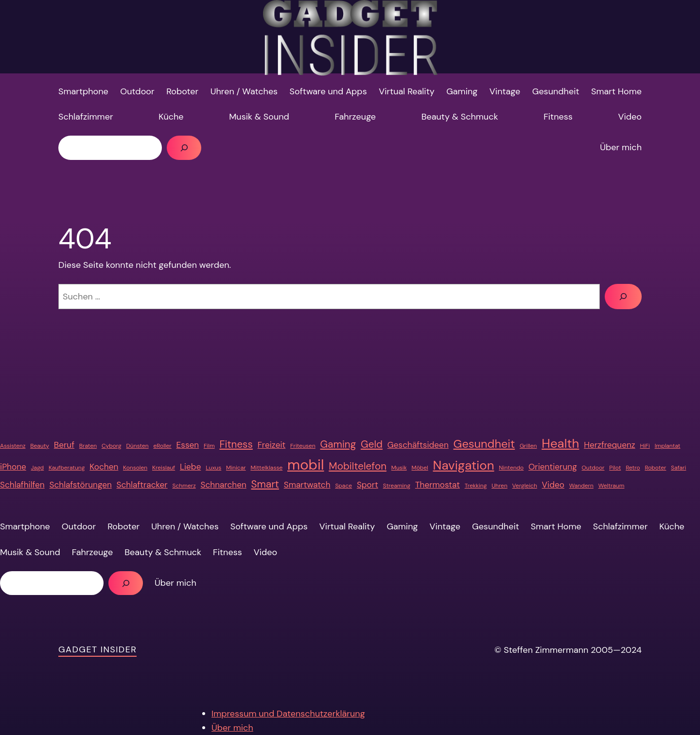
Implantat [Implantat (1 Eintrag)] (668, 446)
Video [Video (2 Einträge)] (553, 485)
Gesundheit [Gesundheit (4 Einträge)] (484, 444)
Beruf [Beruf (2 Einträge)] (64, 445)
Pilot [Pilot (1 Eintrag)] (615, 468)
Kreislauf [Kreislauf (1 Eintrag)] (164, 468)
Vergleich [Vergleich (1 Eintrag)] (525, 486)
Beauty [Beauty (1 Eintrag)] (40, 446)
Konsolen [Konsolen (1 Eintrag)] (135, 468)
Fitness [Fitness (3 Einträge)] (236, 444)
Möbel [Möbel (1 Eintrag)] (420, 468)
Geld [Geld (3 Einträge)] (372, 444)
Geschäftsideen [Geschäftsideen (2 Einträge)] (418, 445)
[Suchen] (184, 148)
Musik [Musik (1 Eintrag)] (399, 468)
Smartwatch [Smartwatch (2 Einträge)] (307, 485)
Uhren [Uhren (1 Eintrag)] (499, 486)
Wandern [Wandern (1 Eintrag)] (581, 486)
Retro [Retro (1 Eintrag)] (633, 468)
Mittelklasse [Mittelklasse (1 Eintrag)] (266, 468)
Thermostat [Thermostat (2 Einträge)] (437, 485)
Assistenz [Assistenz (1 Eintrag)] (13, 446)
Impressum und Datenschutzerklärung (288, 714)
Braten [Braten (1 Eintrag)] (88, 446)
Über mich (232, 728)
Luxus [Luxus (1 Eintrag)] (213, 468)
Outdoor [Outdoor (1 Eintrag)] (593, 468)
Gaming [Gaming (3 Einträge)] (338, 444)
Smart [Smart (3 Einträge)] (265, 484)
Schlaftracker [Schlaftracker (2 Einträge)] (142, 485)
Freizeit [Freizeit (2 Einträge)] (272, 445)
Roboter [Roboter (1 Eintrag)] (655, 468)
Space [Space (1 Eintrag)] (343, 486)
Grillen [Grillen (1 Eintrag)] (528, 446)
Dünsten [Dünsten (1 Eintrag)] (138, 446)
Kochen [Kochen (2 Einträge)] (104, 467)
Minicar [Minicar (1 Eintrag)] (236, 468)
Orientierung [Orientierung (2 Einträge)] (553, 467)
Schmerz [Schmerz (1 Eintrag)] (184, 486)
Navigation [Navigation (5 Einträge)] (464, 465)
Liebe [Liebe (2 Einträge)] (190, 467)
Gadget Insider (97, 649)
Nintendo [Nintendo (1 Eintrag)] (511, 468)
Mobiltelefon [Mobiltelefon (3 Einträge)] (358, 466)
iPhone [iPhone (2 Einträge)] (13, 467)
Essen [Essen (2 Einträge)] (188, 445)
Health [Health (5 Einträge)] (560, 443)
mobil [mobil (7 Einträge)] (306, 465)
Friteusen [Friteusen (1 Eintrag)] (303, 446)
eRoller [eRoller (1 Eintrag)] (162, 446)
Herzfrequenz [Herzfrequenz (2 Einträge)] (609, 445)
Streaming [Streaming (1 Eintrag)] (397, 486)
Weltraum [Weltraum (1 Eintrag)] (612, 486)
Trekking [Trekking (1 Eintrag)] (476, 486)
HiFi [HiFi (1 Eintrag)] (645, 446)
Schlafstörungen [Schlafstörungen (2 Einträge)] (80, 485)
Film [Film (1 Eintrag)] (209, 446)
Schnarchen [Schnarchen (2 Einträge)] (223, 485)
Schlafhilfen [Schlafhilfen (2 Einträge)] (22, 485)
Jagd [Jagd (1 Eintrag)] (38, 468)
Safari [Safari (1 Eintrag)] (678, 468)
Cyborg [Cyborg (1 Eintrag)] (112, 446)
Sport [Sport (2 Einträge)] (367, 485)
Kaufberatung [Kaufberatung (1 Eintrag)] (67, 468)
